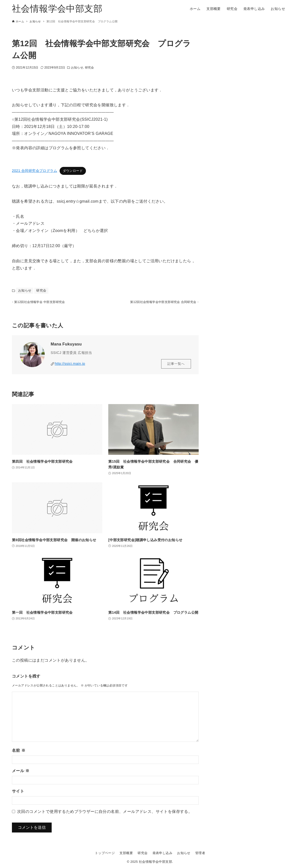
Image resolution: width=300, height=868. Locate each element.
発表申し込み (162, 853)
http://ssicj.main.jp (70, 366)
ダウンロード (73, 171)
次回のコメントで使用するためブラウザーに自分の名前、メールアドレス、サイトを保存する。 (105, 813)
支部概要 (126, 853)
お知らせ (77, 68)
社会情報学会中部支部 (57, 9)
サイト (18, 793)
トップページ (105, 853)
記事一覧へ (176, 366)
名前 (19, 752)
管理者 (200, 853)
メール (21, 773)
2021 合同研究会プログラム (35, 171)
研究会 (89, 68)
